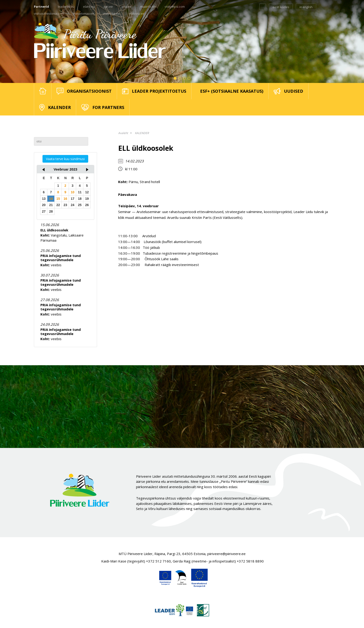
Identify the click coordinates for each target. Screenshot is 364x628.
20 (44, 205)
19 (87, 199)
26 (87, 205)
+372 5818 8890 (250, 561)
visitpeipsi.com (175, 7)
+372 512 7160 (158, 561)
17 (73, 199)
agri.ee (108, 7)
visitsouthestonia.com (49, 13)
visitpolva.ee (111, 13)
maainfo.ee (148, 7)
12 (87, 192)
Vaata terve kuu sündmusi (65, 159)
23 (65, 205)
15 (58, 199)
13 (44, 199)
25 (80, 205)
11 (80, 192)
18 (80, 199)
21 (51, 205)
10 (73, 192)
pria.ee (127, 7)
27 (44, 211)
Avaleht (123, 133)
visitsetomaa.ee (83, 13)
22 (58, 205)
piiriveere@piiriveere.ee (226, 554)
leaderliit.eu (66, 7)
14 (51, 199)
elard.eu (89, 7)
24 (73, 205)
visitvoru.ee (136, 13)
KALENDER (142, 133)
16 (65, 199)
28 (51, 211)
